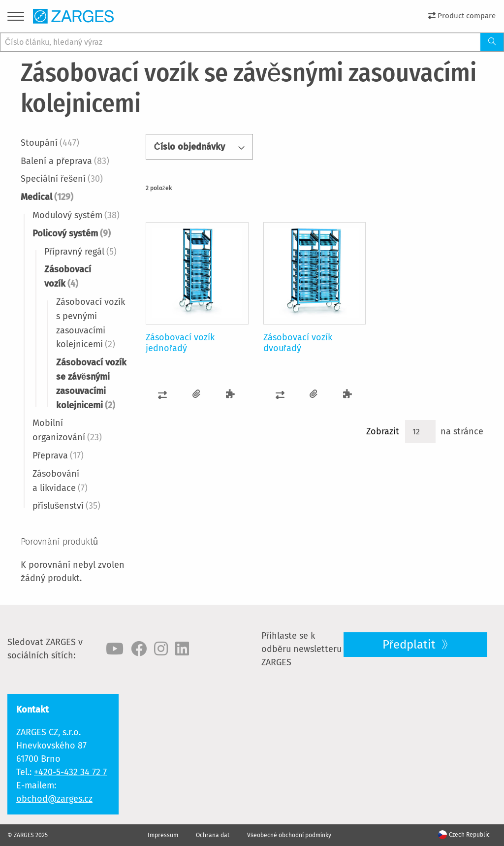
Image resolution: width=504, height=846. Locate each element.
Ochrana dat (213, 835)
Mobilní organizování (67, 430)
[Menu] (16, 18)
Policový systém (72, 233)
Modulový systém (76, 215)
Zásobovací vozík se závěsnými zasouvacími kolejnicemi (91, 384)
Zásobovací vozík (68, 277)
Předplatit (410, 645)
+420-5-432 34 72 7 (70, 772)
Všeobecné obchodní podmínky (289, 835)
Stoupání (50, 143)
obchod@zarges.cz (54, 799)
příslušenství (66, 506)
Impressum (163, 835)
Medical (47, 197)
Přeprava (58, 456)
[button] (163, 394)
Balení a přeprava (65, 161)
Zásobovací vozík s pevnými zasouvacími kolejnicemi (91, 323)
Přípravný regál (80, 252)
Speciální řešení (62, 179)
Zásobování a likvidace (60, 481)
